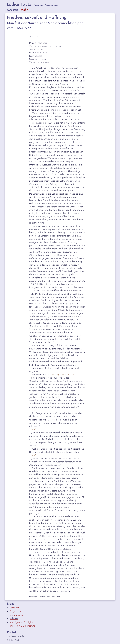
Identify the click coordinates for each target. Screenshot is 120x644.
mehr (24, 10)
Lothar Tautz (19, 4)
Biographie (15, 611)
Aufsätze (13, 10)
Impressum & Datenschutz (22, 626)
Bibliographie (17, 615)
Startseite (15, 608)
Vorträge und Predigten (22, 622)
